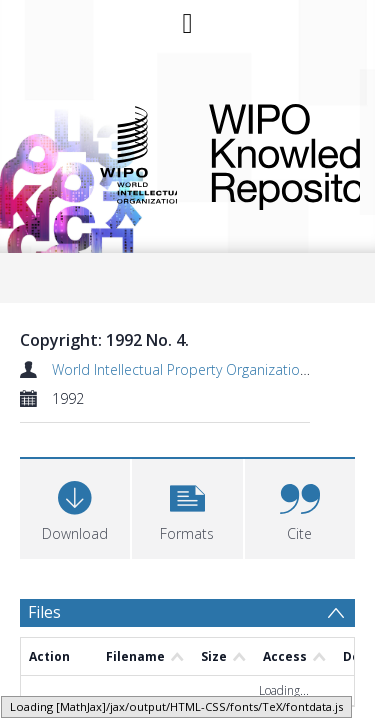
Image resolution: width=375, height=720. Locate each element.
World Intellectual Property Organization (180, 369)
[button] (187, 506)
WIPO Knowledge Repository (268, 153)
